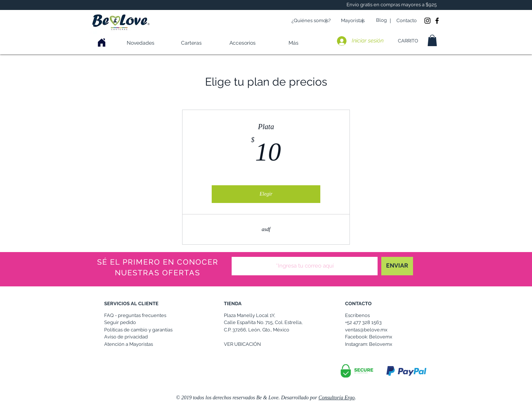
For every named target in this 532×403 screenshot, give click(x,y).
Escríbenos (357, 315)
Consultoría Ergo (337, 398)
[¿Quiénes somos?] (311, 21)
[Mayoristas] (353, 21)
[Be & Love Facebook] (437, 21)
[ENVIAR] (397, 266)
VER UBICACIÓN (242, 344)
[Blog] (381, 20)
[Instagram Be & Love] (427, 21)
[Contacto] (406, 21)
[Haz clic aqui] (102, 43)
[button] (242, 43)
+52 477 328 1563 (363, 322)
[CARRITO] (408, 41)
